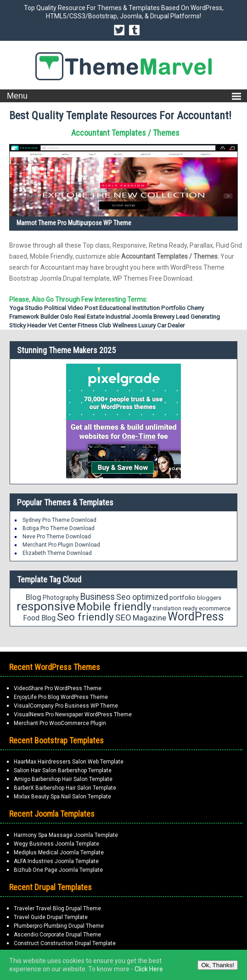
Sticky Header (28, 325)
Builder (50, 317)
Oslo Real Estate (82, 317)
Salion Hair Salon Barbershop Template (63, 770)
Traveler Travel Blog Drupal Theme (57, 908)
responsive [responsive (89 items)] (46, 606)
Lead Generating (198, 317)
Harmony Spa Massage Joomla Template (66, 835)
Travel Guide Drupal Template (51, 917)
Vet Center (62, 325)
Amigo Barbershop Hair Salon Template (63, 779)
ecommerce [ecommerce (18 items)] (215, 608)
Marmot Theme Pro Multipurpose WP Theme (74, 223)
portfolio (173, 308)
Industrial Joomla (129, 317)
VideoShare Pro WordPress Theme (58, 688)
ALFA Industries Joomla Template (56, 861)
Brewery (164, 317)
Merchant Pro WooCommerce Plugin (60, 723)
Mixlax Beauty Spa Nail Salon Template (62, 797)
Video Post (83, 308)
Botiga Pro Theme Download (59, 528)
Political (55, 308)
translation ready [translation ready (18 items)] (175, 608)
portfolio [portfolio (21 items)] (182, 598)
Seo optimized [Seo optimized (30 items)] (142, 597)
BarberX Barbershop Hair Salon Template (65, 788)
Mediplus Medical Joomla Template (59, 853)
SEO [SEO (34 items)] (123, 618)
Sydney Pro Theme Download (59, 520)
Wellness (125, 325)
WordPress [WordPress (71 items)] (196, 617)
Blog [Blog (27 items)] (34, 597)
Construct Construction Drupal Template (65, 943)
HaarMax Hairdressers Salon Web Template (69, 762)
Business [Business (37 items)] (97, 597)
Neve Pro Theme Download (57, 537)
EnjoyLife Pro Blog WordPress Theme (61, 697)
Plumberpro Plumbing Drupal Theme (59, 926)
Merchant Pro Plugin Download (61, 545)
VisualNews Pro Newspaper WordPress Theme (73, 714)
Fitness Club (94, 325)
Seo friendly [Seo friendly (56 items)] (85, 617)
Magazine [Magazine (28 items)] (149, 618)
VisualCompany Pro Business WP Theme (66, 706)
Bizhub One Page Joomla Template (58, 870)
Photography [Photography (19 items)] (61, 598)
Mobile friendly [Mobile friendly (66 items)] (114, 606)
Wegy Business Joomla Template (56, 844)
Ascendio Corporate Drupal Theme (57, 935)
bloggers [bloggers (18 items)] (209, 598)
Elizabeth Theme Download (57, 553)
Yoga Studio (26, 308)
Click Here (149, 969)
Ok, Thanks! (218, 965)
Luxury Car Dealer (161, 325)
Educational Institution (129, 308)
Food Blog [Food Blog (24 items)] (39, 618)
